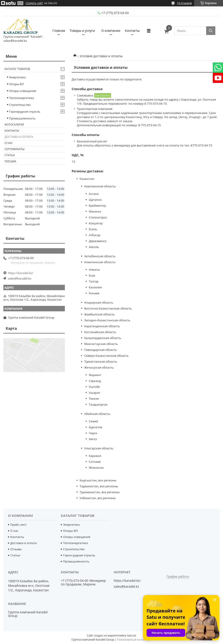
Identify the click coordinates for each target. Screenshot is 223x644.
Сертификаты (15, 149)
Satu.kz (132, 635)
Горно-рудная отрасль (79, 555)
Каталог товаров (17, 69)
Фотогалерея (14, 125)
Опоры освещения (23, 91)
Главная (59, 31)
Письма (10, 161)
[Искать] (211, 31)
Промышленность (22, 118)
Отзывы (16, 549)
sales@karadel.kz (19, 278)
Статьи (10, 155)
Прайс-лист (18, 525)
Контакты (132, 31)
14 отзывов (184, 3)
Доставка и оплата (19, 137)
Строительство (20, 105)
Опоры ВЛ (16, 84)
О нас (9, 143)
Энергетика (17, 77)
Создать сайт (34, 3)
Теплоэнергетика (22, 98)
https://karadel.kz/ (21, 273)
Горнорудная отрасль (25, 111)
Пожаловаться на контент (134, 640)
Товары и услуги (82, 31)
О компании (111, 31)
